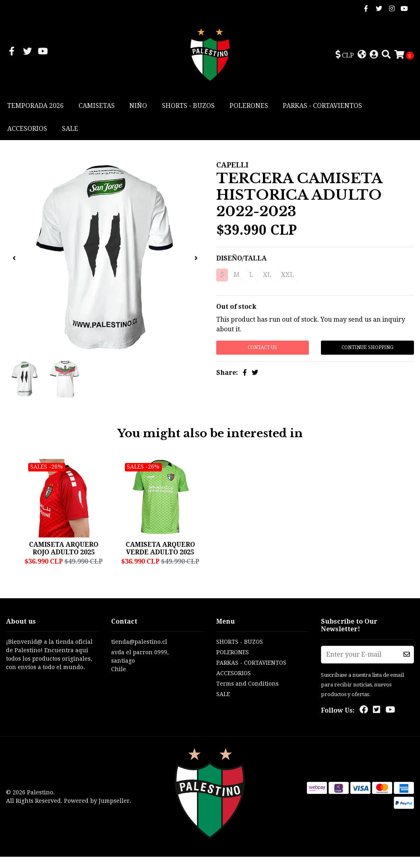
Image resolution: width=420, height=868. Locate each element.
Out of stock (236, 308)
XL (267, 276)
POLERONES (249, 107)
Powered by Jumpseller (97, 812)
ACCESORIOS (27, 130)
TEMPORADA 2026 (35, 107)
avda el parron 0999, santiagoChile (140, 672)
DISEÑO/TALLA (241, 260)
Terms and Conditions (247, 695)
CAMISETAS (97, 107)
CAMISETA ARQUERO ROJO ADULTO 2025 (64, 550)
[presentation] (14, 260)
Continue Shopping (367, 349)
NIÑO (138, 107)
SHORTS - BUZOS (188, 107)
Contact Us (262, 349)
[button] (345, 56)
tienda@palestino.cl (139, 653)
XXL (288, 276)
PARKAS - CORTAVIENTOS (322, 107)
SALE (70, 130)
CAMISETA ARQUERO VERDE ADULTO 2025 (160, 550)
